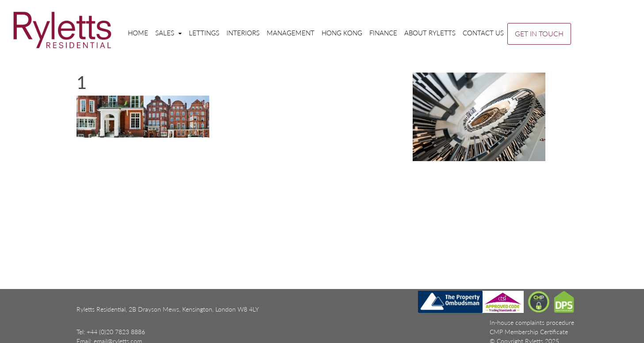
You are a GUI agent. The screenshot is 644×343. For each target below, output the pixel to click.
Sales (166, 33)
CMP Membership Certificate (529, 332)
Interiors (243, 33)
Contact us (483, 33)
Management (291, 33)
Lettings (204, 33)
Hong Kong (342, 33)
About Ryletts (430, 33)
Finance (383, 33)
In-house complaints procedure (532, 322)
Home (138, 33)
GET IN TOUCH (539, 33)
